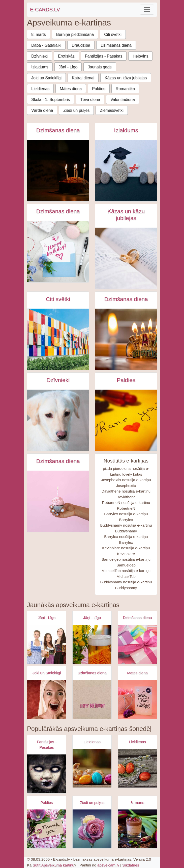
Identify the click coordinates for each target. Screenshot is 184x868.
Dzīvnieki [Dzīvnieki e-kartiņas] (58, 380)
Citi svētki (113, 34)
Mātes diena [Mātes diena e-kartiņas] (137, 673)
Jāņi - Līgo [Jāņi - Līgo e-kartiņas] (47, 618)
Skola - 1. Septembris (51, 100)
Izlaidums (40, 67)
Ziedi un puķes (76, 110)
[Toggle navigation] (147, 10)
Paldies (99, 89)
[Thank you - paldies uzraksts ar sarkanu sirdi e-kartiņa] (126, 420)
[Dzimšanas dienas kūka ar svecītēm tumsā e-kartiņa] (58, 171)
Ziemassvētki (112, 110)
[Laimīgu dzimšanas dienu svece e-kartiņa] (126, 339)
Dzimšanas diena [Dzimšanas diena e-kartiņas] (58, 130)
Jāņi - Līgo (68, 67)
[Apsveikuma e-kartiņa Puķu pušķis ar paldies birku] (47, 829)
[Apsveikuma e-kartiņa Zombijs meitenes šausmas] (47, 774)
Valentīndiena (123, 100)
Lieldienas (40, 89)
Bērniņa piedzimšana (75, 34)
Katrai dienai (83, 78)
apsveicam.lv (108, 865)
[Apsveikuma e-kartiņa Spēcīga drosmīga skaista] (137, 699)
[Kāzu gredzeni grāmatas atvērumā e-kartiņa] (126, 258)
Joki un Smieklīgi (46, 78)
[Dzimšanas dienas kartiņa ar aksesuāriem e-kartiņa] (58, 252)
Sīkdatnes (131, 865)
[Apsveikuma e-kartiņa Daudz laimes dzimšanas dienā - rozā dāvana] (137, 644)
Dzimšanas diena (116, 45)
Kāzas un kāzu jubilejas (126, 78)
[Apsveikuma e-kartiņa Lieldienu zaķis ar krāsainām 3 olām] (92, 768)
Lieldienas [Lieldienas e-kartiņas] (92, 742)
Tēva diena (90, 100)
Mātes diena (71, 89)
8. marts (39, 34)
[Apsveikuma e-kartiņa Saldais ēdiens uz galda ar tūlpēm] (137, 829)
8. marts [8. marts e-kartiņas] (137, 803)
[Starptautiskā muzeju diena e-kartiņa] (58, 339)
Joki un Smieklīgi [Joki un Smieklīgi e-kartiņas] (47, 673)
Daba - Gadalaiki (46, 45)
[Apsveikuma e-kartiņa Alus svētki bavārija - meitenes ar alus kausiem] (47, 644)
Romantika (125, 89)
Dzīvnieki (39, 56)
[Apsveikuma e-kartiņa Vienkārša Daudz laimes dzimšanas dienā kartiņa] (92, 699)
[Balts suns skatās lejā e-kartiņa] (58, 420)
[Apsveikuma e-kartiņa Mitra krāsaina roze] (92, 829)
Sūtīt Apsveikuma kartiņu (54, 865)
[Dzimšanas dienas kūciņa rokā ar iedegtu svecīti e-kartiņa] (58, 501)
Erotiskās (66, 56)
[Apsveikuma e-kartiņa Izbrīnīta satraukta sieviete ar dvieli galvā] (47, 699)
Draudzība (81, 45)
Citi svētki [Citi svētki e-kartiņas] (58, 299)
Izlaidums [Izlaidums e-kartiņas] (126, 130)
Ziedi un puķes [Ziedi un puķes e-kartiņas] (92, 803)
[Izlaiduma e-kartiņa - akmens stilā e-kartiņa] (126, 171)
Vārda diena (42, 110)
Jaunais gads (100, 67)
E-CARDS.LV (45, 10)
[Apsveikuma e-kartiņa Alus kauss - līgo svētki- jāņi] (92, 644)
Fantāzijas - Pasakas (104, 56)
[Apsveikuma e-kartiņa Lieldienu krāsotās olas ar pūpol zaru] (137, 768)
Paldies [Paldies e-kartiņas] (126, 380)
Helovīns (140, 56)
